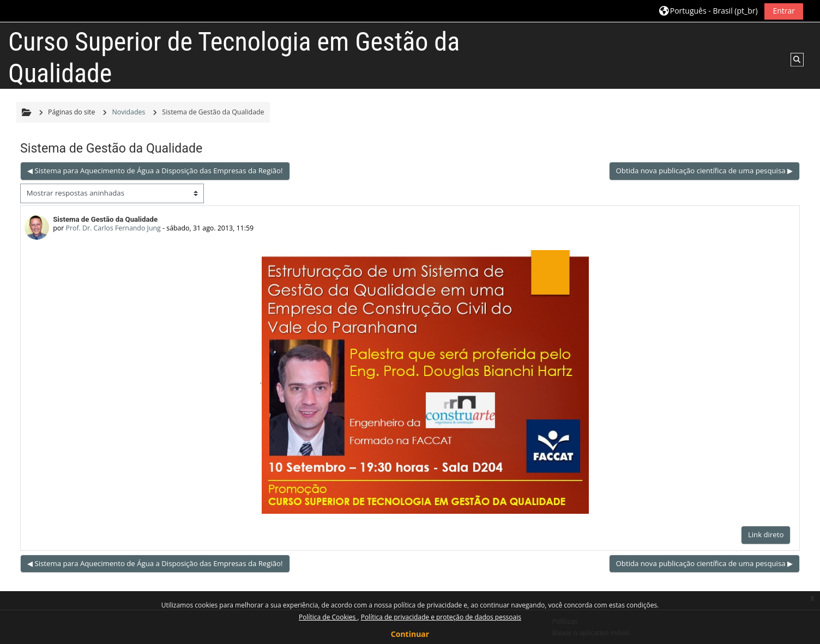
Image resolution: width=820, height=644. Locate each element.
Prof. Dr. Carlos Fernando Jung (113, 228)
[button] (708, 11)
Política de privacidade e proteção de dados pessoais (441, 617)
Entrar (784, 11)
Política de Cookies (328, 617)
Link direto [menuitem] (766, 534)
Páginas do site (71, 112)
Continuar (410, 634)
